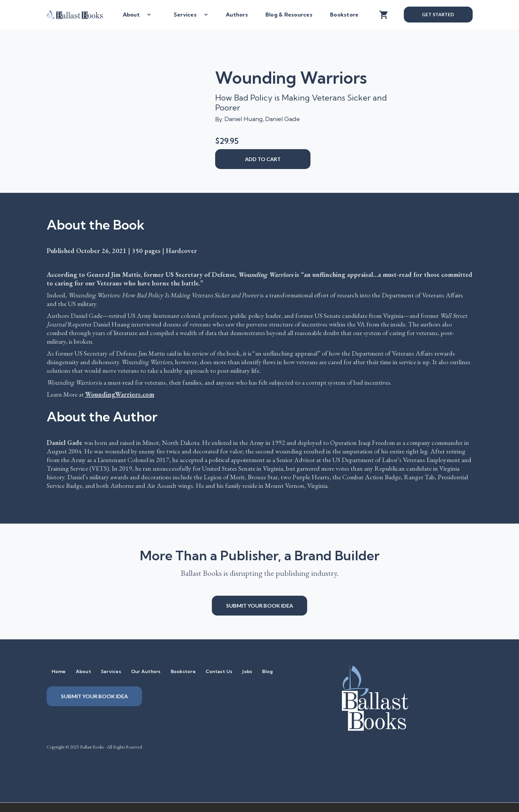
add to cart (263, 159)
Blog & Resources (289, 15)
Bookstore (344, 15)
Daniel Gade (283, 119)
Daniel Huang (243, 119)
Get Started (438, 14)
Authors (237, 15)
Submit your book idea (259, 605)
